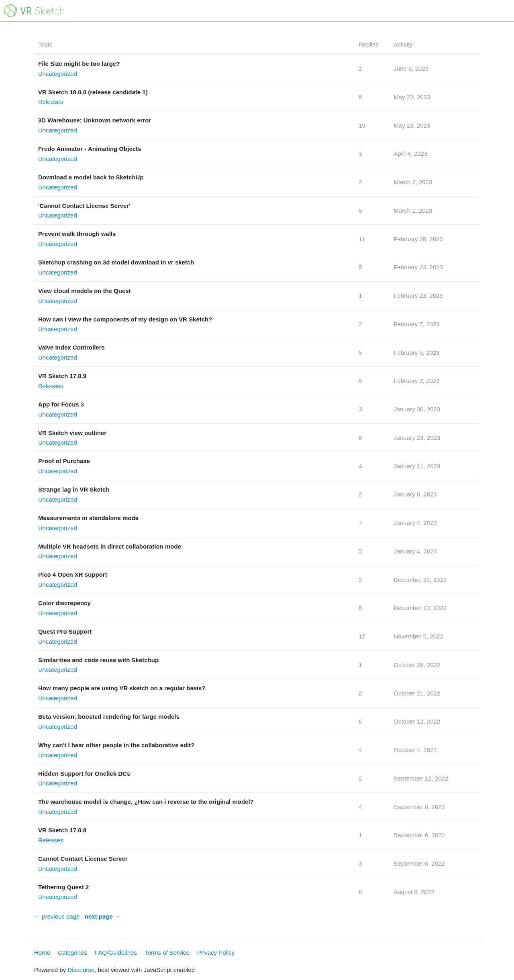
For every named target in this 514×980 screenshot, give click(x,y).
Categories (72, 953)
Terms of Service (167, 953)
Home (42, 953)
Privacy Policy (216, 953)
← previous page (57, 916)
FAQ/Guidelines (116, 953)
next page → (103, 916)
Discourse (81, 970)
